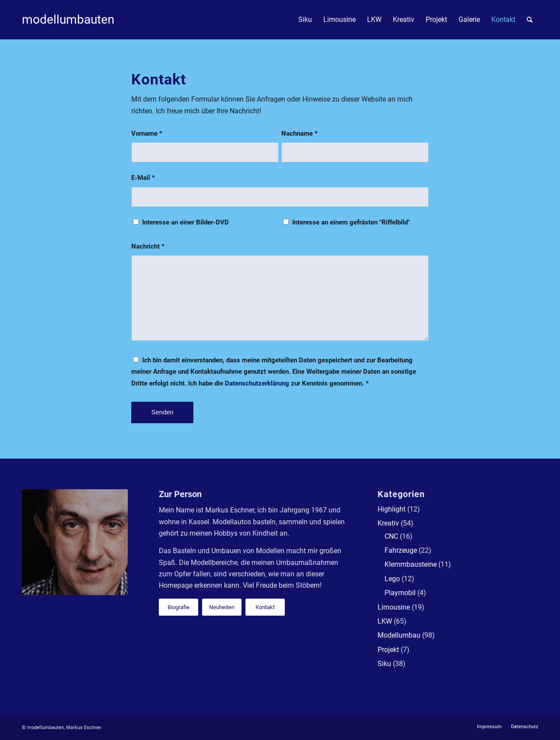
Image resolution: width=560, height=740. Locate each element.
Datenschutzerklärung (257, 383)
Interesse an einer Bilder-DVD (185, 222)
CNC (391, 536)
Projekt (388, 650)
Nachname (299, 133)
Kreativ (388, 523)
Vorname (147, 133)
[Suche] (530, 20)
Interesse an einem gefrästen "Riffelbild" (351, 222)
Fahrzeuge (401, 550)
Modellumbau (399, 635)
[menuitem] (305, 20)
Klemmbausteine (411, 564)
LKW (385, 621)
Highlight (392, 509)
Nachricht (148, 246)
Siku (384, 664)
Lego (392, 579)
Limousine (394, 607)
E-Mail (143, 178)
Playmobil (400, 593)
